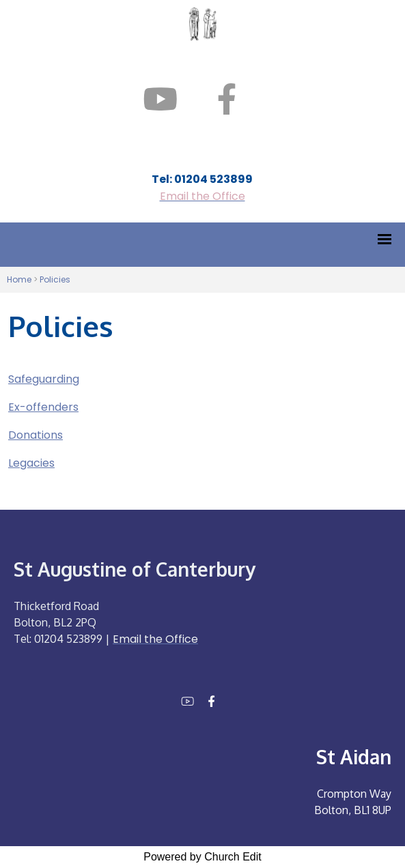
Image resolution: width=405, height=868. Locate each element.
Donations (36, 435)
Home (19, 279)
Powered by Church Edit (202, 857)
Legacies (31, 463)
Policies (55, 279)
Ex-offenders (43, 407)
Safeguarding (44, 379)
